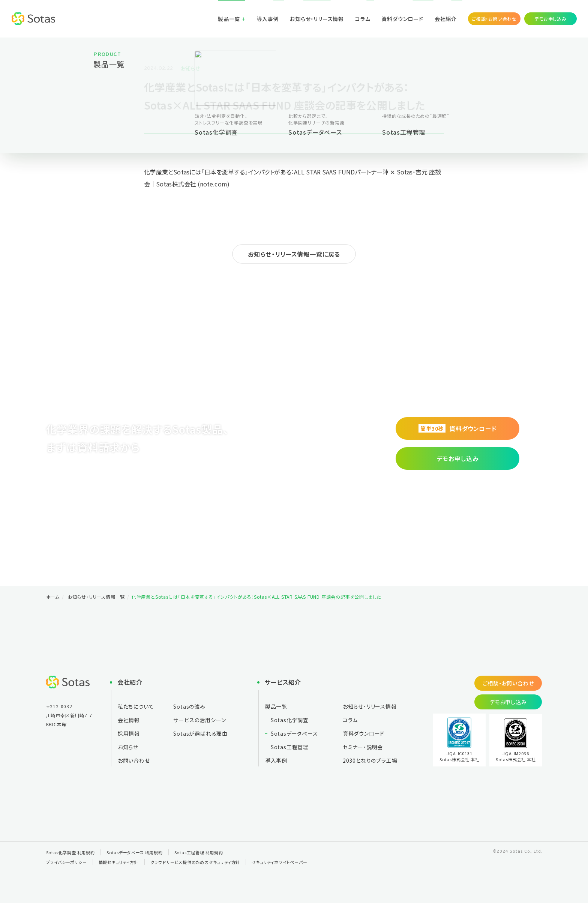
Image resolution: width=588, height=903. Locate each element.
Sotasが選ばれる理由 (200, 733)
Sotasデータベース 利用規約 (135, 852)
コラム (363, 19)
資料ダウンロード (402, 19)
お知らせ (190, 68)
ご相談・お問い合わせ (494, 19)
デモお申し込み (550, 19)
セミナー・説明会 (363, 747)
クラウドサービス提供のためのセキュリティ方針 (195, 862)
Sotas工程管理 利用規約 (199, 852)
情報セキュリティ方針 (119, 862)
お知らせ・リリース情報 (317, 19)
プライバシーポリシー (67, 862)
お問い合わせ (134, 760)
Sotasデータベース (294, 733)
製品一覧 (229, 19)
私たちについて (136, 706)
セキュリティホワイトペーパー (279, 862)
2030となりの (370, 760)
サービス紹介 (283, 682)
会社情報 (129, 720)
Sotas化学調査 (290, 720)
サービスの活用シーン (199, 720)
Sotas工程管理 (290, 747)
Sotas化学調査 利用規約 (70, 852)
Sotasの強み (189, 706)
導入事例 (268, 19)
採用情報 (129, 733)
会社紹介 (446, 19)
